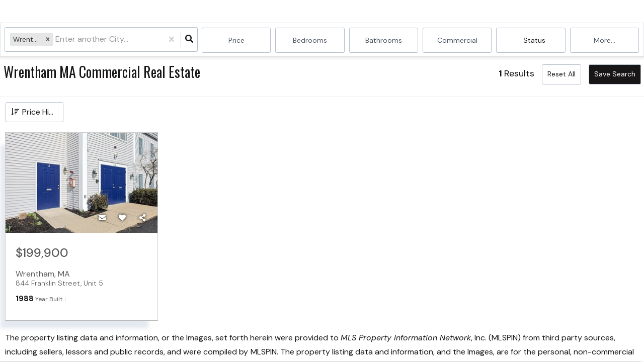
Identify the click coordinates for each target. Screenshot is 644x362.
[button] (48, 40)
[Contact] (102, 218)
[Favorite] (122, 218)
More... (605, 40)
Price (236, 40)
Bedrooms (310, 40)
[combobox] (57, 40)
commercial (457, 40)
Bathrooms (384, 40)
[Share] (142, 218)
